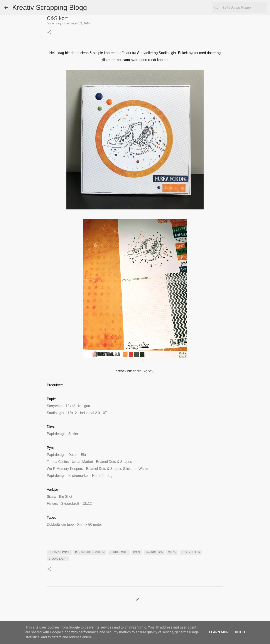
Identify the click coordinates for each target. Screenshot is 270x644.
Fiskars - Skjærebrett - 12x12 (69, 504)
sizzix (172, 552)
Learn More (220, 632)
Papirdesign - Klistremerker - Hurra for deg (80, 476)
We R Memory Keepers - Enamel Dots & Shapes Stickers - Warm (97, 469)
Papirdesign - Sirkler (62, 434)
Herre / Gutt (119, 552)
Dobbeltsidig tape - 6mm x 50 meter (74, 524)
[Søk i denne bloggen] (244, 8)
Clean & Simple (59, 552)
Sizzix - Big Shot (59, 497)
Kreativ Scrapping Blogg (50, 7)
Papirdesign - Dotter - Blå (66, 455)
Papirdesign (154, 552)
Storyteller (191, 552)
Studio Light (58, 559)
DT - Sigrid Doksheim (90, 552)
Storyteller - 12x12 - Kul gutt (68, 406)
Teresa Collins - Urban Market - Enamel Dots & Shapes (89, 462)
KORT (137, 552)
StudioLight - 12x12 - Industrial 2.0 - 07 (77, 413)
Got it (240, 632)
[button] (49, 33)
